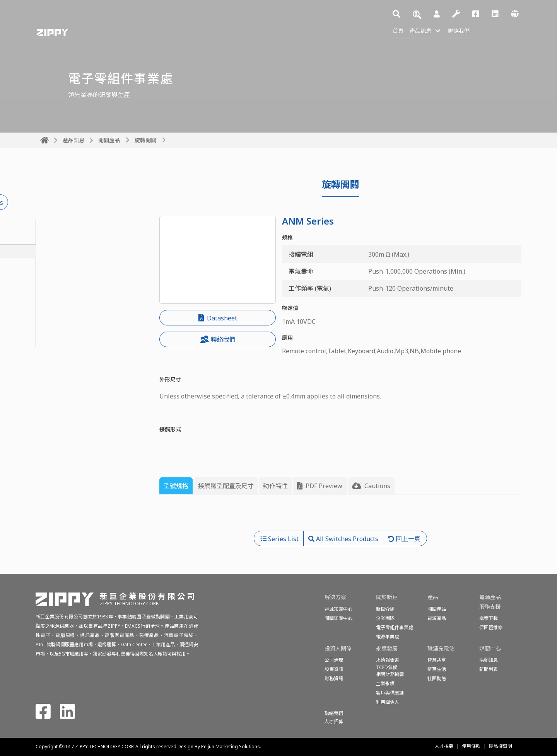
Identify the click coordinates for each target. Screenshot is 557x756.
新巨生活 (437, 669)
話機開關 (53, 315)
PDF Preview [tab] (320, 486)
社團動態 (437, 679)
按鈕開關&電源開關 (67, 264)
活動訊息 (489, 660)
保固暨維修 (491, 627)
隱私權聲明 (501, 746)
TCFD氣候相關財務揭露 (390, 671)
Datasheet (218, 318)
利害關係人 (388, 702)
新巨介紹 (385, 609)
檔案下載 (489, 618)
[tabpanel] (340, 516)
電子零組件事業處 (395, 627)
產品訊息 (424, 30)
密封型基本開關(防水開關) (76, 225)
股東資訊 (334, 669)
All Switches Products (82, 203)
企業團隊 (385, 618)
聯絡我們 (465, 30)
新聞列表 (489, 669)
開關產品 (109, 140)
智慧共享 (437, 660)
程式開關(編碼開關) (67, 327)
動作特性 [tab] (275, 486)
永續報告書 (388, 660)
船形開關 (53, 302)
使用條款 (471, 746)
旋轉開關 (145, 140)
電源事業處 (388, 637)
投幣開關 (53, 276)
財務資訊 (334, 679)
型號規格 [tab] (176, 486)
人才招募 (444, 746)
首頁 (399, 30)
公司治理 (334, 660)
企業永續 (385, 684)
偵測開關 (53, 340)
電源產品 (437, 618)
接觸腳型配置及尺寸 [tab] (226, 486)
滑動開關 (53, 289)
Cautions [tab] (371, 486)
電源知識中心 (338, 609)
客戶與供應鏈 (390, 693)
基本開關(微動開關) (67, 238)
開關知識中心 (338, 618)
